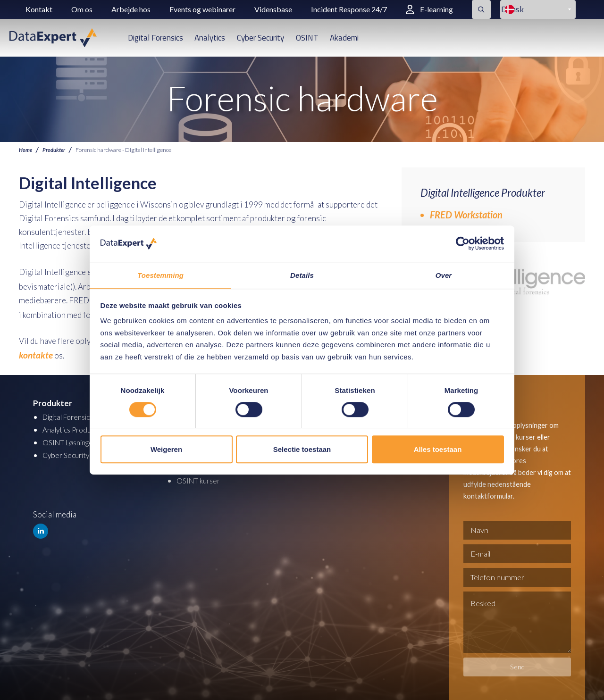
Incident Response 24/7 (349, 9)
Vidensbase (273, 9)
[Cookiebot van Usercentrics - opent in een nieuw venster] (463, 243)
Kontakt (39, 9)
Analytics (210, 38)
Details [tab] (302, 275)
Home (26, 150)
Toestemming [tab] (160, 275)
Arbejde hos (131, 9)
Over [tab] (444, 275)
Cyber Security (260, 38)
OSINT (307, 38)
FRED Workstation (466, 215)
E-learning (429, 9)
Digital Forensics (155, 38)
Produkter (56, 150)
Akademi (344, 38)
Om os (82, 9)
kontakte (34, 351)
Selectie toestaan (302, 450)
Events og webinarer (202, 9)
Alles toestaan (438, 450)
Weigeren (166, 450)
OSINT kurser (201, 475)
